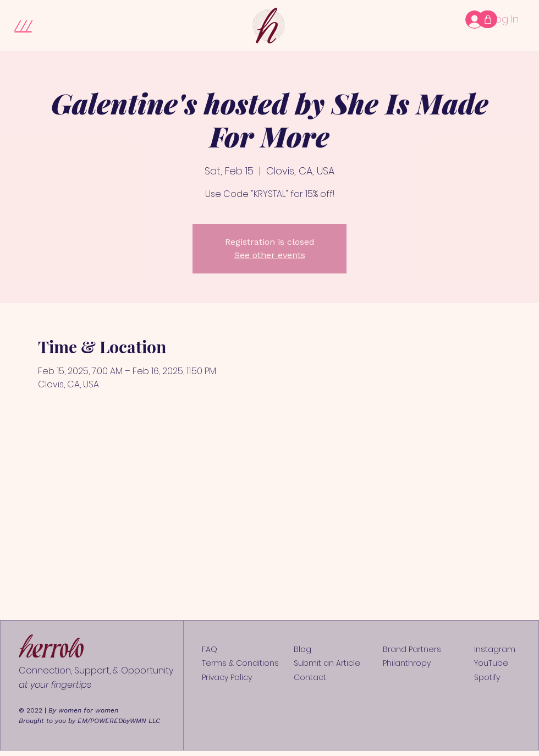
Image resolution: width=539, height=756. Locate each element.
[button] (23, 24)
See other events (270, 255)
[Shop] (488, 19)
